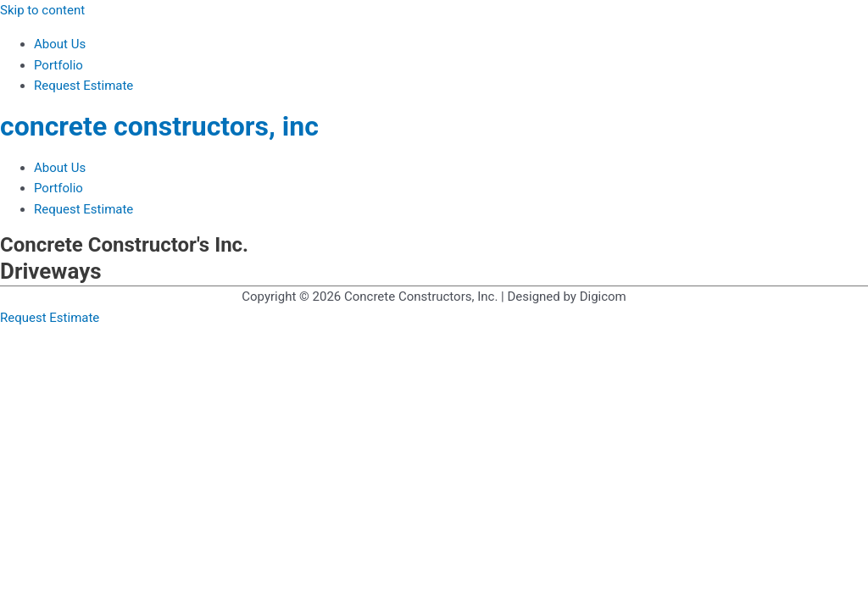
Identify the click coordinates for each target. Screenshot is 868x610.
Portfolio (58, 65)
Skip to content (42, 10)
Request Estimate (83, 86)
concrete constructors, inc (159, 126)
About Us (60, 44)
